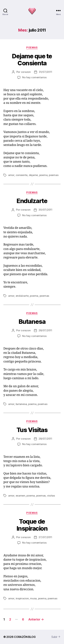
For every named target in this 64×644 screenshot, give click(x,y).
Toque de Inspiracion (32, 525)
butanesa (21, 404)
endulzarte (22, 296)
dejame (33, 175)
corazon (26, 72)
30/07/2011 (45, 210)
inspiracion (22, 598)
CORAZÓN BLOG (25, 637)
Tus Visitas (32, 430)
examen (20, 496)
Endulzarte (32, 201)
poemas (32, 47)
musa (33, 598)
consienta (22, 175)
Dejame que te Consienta (32, 60)
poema (43, 175)
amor (11, 175)
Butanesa (32, 322)
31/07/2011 (45, 72)
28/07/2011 (45, 330)
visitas (51, 496)
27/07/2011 (45, 537)
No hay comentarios (34, 77)
